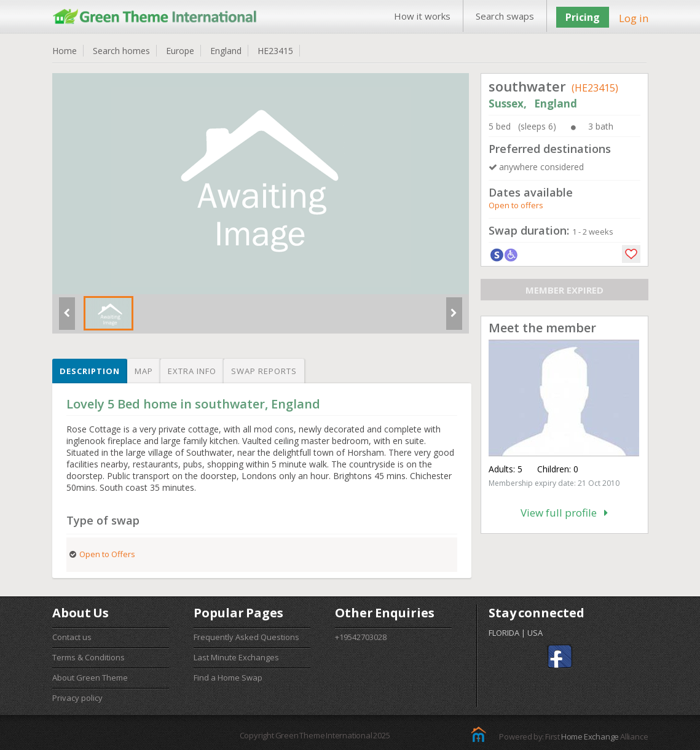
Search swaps (505, 16)
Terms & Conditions (88, 657)
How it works (422, 16)
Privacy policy (77, 698)
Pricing (583, 17)
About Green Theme (90, 678)
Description (90, 371)
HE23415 (275, 51)
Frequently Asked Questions (246, 637)
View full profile (564, 513)
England (226, 51)
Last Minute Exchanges (236, 657)
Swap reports (264, 371)
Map (144, 371)
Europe (180, 51)
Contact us (72, 637)
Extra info (192, 371)
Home (65, 51)
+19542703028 (361, 637)
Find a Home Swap (228, 678)
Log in (634, 18)
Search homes (121, 51)
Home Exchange (590, 736)
